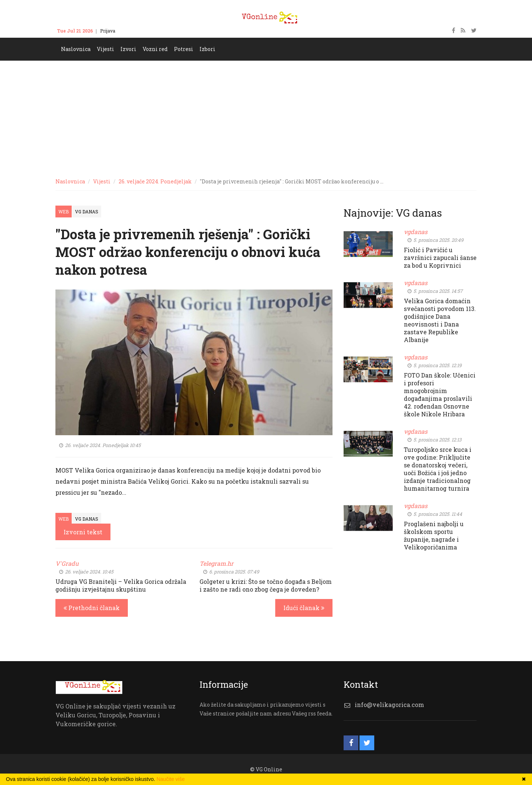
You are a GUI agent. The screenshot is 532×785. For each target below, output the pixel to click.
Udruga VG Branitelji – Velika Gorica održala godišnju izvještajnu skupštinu (121, 585)
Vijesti (105, 49)
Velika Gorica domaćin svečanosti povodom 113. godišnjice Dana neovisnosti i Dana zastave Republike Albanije (440, 320)
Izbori (207, 49)
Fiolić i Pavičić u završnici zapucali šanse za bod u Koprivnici (440, 258)
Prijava (108, 31)
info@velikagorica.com (389, 705)
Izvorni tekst (83, 532)
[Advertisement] (266, 116)
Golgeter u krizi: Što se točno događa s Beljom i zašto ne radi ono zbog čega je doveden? (266, 585)
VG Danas (87, 212)
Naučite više (171, 779)
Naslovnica (76, 49)
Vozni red (155, 49)
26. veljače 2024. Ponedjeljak (155, 181)
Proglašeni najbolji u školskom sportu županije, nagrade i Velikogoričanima (434, 535)
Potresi (184, 49)
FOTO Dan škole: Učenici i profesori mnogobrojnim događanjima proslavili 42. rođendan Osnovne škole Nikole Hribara (440, 395)
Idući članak (304, 608)
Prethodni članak (92, 608)
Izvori (128, 49)
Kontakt (131, 31)
